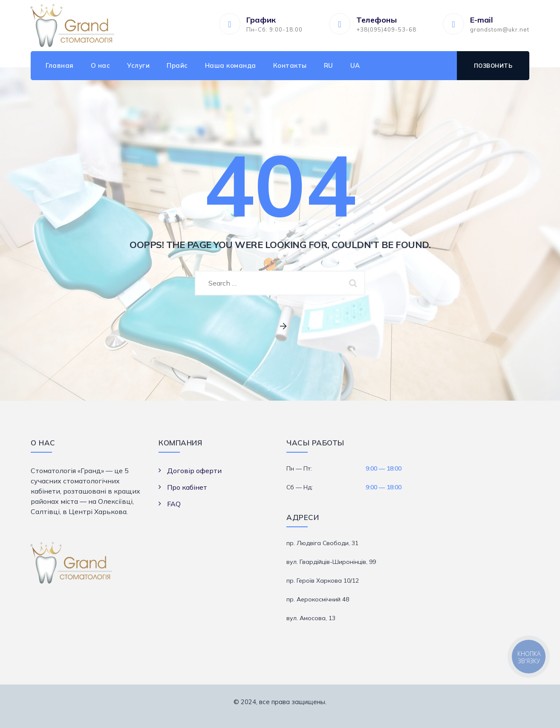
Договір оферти (194, 471)
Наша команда (231, 65)
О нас (101, 65)
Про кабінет (187, 487)
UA (355, 65)
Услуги (138, 65)
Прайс (177, 65)
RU (329, 65)
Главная (60, 65)
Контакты (290, 65)
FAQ (174, 504)
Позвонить (493, 66)
